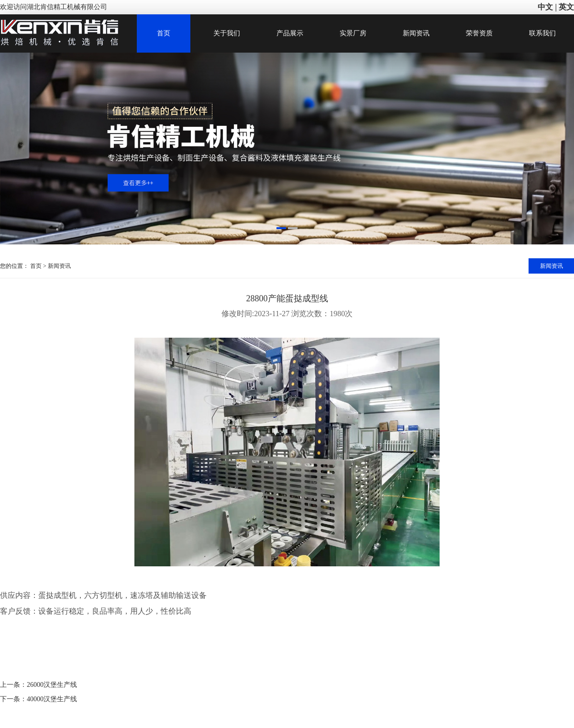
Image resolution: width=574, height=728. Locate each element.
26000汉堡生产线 (52, 685)
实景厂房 (353, 33)
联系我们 (542, 33)
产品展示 (290, 33)
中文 (545, 7)
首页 (164, 33)
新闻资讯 (416, 33)
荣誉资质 (479, 33)
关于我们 (227, 33)
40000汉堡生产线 (52, 699)
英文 (566, 7)
